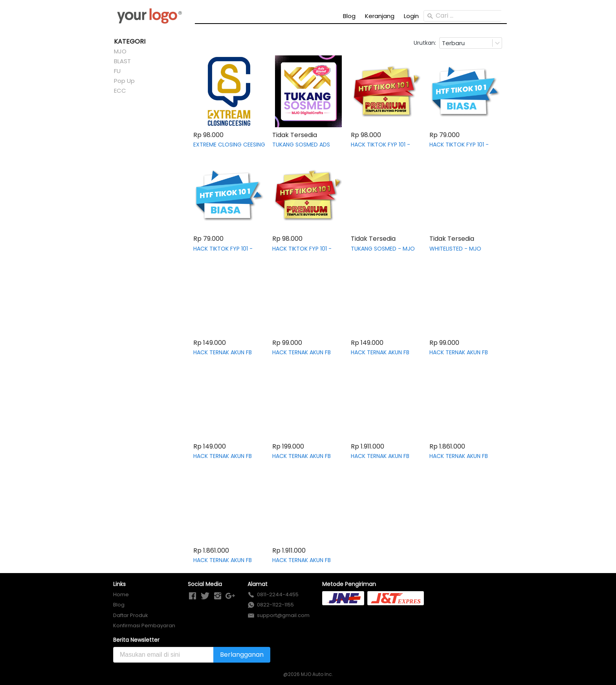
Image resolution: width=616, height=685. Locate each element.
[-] (192, 596)
